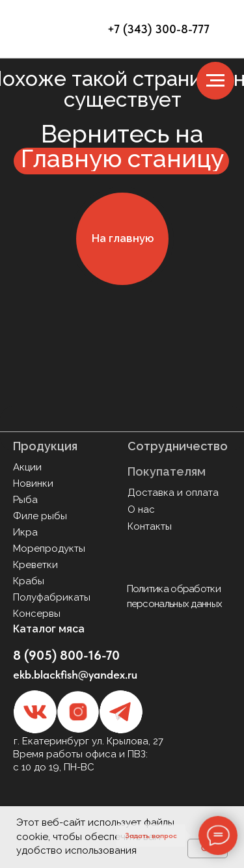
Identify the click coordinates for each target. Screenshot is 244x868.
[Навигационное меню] (215, 81)
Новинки (33, 483)
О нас (141, 509)
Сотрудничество (178, 446)
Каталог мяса (49, 629)
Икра (25, 532)
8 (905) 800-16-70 (66, 655)
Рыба (25, 500)
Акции (27, 467)
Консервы (37, 614)
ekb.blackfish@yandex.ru (75, 674)
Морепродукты (49, 549)
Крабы (29, 581)
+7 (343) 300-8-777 (158, 29)
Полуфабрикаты (52, 597)
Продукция (45, 446)
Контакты (150, 526)
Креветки (35, 565)
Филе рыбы (40, 516)
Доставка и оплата (173, 493)
